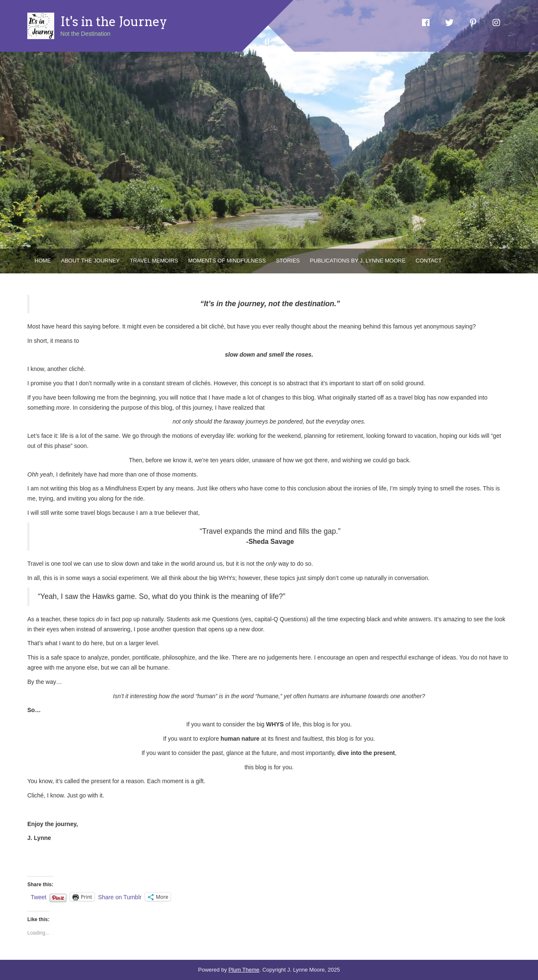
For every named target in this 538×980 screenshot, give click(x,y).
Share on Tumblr (120, 897)
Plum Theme (244, 970)
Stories (288, 261)
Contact (429, 261)
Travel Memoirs (154, 261)
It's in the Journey (114, 21)
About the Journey (90, 261)
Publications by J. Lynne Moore (358, 261)
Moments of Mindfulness (227, 261)
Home (43, 261)
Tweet (38, 897)
